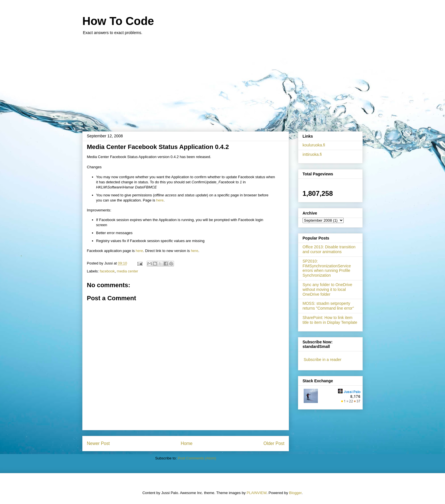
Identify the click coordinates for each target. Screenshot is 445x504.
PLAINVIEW (257, 493)
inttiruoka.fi (312, 154)
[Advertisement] (222, 80)
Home (187, 443)
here (160, 200)
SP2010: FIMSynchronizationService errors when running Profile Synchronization (327, 268)
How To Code (118, 21)
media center (128, 271)
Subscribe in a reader (323, 360)
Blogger (295, 493)
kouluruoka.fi (314, 145)
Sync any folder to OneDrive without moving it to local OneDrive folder (327, 289)
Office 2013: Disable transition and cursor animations (329, 249)
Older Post (274, 443)
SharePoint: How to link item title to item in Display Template (330, 320)
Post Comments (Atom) (197, 458)
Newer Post (98, 443)
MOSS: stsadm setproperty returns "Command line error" (328, 306)
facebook (107, 271)
